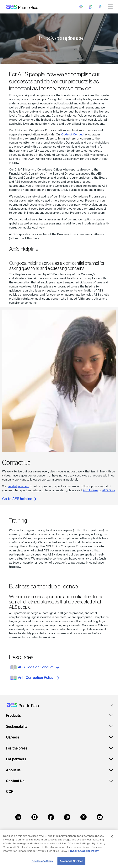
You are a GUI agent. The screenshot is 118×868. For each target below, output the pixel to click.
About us (13, 770)
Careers (12, 737)
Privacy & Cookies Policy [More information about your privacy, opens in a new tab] (83, 851)
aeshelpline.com (19, 486)
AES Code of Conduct (39, 667)
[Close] (112, 836)
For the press (17, 748)
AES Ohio (108, 490)
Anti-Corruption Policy (38, 678)
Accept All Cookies (71, 861)
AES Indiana (91, 490)
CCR (10, 792)
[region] (59, 849)
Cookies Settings (42, 861)
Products (13, 715)
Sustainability (17, 726)
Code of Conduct (73, 134)
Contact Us (15, 781)
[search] (100, 7)
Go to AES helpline (19, 499)
